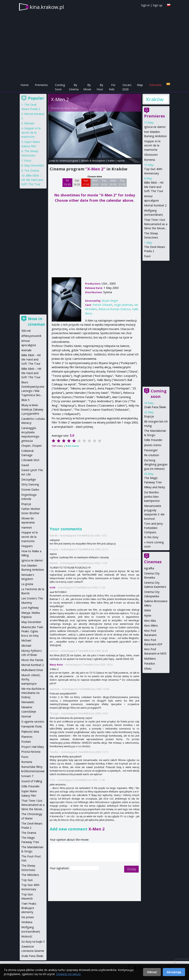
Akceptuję (174, 972)
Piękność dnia (30, 732)
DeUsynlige (29, 479)
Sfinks (148, 669)
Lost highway (30, 608)
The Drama (32, 171)
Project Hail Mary (33, 747)
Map (140, 85)
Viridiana (27, 922)
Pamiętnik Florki (32, 726)
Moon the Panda (32, 660)
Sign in (145, 5)
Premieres (41, 85)
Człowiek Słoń (30, 460)
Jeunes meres (153, 445)
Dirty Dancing (30, 484)
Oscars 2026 (127, 87)
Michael (29, 123)
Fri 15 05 (67, 182)
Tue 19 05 (104, 182)
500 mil (26, 331)
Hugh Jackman (123, 305)
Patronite (155, 85)
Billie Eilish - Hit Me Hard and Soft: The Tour (154, 187)
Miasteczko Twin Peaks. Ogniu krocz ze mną (32, 631)
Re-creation (152, 455)
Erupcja (149, 416)
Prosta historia (31, 752)
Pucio (28, 160)
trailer (111, 161)
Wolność (27, 936)
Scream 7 (27, 776)
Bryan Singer (71, 108)
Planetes (27, 737)
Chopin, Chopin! (31, 446)
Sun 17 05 (86, 182)
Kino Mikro (151, 625)
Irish (53, 588)
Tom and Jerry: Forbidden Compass (154, 528)
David (25, 465)
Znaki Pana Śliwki (155, 407)
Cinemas (153, 562)
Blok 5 (25, 400)
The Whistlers (30, 875)
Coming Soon (60, 87)
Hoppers (27, 546)
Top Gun (27, 880)
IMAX (147, 610)
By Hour (100, 87)
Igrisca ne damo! (155, 127)
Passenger (151, 450)
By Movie (87, 87)
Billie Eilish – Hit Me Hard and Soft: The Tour (32, 180)
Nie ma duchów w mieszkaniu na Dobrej (33, 693)
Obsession (151, 155)
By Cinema (74, 87)
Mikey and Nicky (155, 487)
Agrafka (149, 568)
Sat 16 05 (77, 182)
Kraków (155, 99)
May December (34, 165)
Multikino (150, 659)
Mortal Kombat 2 (155, 205)
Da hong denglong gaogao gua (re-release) (156, 464)
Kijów (148, 615)
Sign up (158, 5)
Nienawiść (28, 702)
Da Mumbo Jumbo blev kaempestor (152, 496)
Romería (27, 762)
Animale (26, 350)
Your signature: (60, 868)
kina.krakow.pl (47, 7)
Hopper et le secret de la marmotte (152, 145)
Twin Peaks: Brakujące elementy (29, 908)
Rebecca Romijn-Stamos (114, 309)
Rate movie (72, 446)
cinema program (69, 161)
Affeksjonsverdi (31, 336)
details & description (93, 161)
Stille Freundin (153, 440)
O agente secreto (33, 722)
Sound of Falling (32, 781)
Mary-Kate (56, 665)
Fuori (147, 256)
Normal (26, 716)
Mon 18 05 (95, 182)
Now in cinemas (36, 321)
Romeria (149, 160)
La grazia (27, 584)
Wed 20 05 (113, 182)
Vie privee (28, 917)
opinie (121, 161)
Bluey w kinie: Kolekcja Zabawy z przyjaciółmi (32, 409)
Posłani (26, 742)
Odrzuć (152, 972)
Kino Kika (150, 621)
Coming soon (159, 394)
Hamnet (27, 527)
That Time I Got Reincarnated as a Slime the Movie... (156, 224)
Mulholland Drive (32, 670)
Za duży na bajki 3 (33, 942)
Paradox (150, 663)
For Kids (112, 87)
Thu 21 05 (122, 182)
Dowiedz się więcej (68, 974)
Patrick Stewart (102, 305)
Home (25, 85)
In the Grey (151, 537)
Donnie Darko (30, 490)
